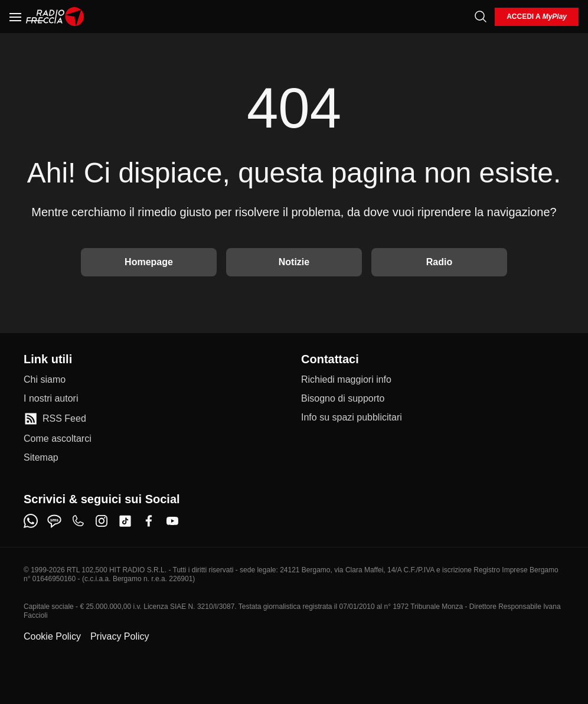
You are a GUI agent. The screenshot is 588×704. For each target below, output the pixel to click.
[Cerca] (481, 17)
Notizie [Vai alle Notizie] (294, 262)
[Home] (55, 17)
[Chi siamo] (45, 380)
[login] (537, 17)
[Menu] (15, 17)
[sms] (54, 521)
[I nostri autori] (51, 399)
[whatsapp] (31, 521)
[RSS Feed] (55, 419)
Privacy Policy (120, 636)
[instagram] (102, 521)
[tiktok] (125, 521)
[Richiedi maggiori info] (346, 380)
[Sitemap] (41, 458)
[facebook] (149, 521)
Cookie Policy (52, 636)
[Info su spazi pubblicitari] (352, 418)
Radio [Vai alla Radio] (439, 262)
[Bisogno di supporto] (343, 399)
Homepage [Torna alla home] (149, 262)
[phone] (78, 521)
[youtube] (172, 521)
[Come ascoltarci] (58, 439)
